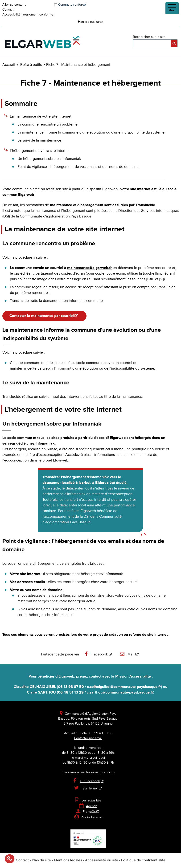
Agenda (88, 806)
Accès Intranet (92, 817)
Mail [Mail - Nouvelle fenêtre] (127, 654)
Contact (8, 10)
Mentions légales (68, 860)
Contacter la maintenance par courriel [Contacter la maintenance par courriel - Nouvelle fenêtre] (42, 316)
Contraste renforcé (72, 5)
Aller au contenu (14, 5)
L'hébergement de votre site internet (40, 151)
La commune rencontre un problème (47, 124)
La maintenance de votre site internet (41, 116)
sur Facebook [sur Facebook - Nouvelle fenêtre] (90, 781)
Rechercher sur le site (149, 37)
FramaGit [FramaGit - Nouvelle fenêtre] (86, 812)
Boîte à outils (31, 65)
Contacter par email (88, 738)
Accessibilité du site (102, 860)
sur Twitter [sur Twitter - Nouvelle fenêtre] (90, 789)
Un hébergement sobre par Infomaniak (49, 159)
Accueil (9, 65)
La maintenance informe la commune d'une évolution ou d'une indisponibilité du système (91, 132)
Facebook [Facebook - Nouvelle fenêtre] (96, 654)
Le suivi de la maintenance (39, 140)
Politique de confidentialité (143, 860)
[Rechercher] (174, 43)
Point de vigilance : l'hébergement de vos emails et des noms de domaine (78, 167)
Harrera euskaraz (91, 22)
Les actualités (88, 801)
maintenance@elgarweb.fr (89, 268)
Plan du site (41, 860)
